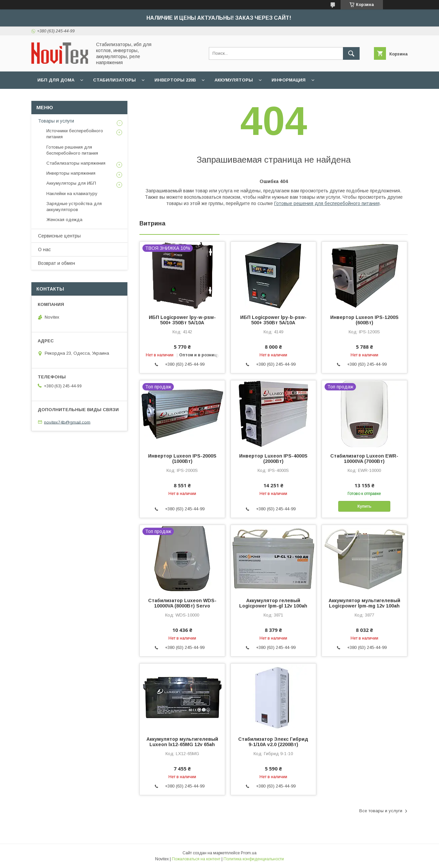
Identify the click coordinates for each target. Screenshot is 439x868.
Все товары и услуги (381, 811)
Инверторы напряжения (71, 173)
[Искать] (351, 53)
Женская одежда (64, 220)
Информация (289, 80)
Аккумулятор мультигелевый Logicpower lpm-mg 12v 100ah (364, 603)
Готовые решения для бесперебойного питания (327, 203)
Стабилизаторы (114, 80)
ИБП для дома (56, 80)
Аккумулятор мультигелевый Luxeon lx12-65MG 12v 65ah (182, 742)
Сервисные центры (59, 236)
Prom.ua (249, 853)
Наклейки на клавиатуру (72, 194)
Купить (365, 506)
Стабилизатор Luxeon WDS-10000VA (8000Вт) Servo (182, 603)
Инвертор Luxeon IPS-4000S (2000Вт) (273, 459)
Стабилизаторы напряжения (76, 163)
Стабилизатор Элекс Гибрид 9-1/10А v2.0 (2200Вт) (273, 742)
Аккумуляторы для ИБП (71, 183)
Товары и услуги (56, 121)
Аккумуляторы (234, 80)
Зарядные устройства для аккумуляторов (74, 207)
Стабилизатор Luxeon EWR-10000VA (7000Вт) (364, 459)
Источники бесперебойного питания (75, 134)
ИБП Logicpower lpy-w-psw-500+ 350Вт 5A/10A (182, 320)
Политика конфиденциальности (254, 859)
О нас (44, 249)
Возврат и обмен (57, 263)
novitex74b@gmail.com (67, 422)
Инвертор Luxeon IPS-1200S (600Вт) (364, 320)
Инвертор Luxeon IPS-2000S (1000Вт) (182, 459)
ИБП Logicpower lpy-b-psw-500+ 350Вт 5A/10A (273, 320)
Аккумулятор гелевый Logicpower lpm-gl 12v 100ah (273, 603)
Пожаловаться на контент (196, 859)
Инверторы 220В (175, 80)
